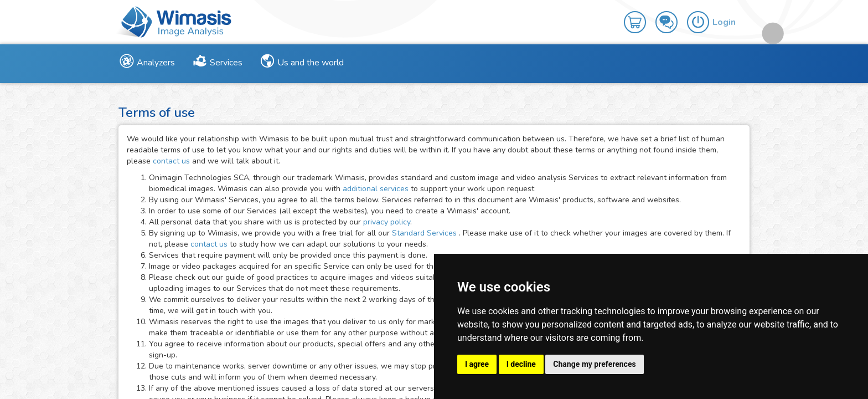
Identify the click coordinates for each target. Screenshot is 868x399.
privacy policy (387, 222)
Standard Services (425, 233)
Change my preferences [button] (594, 364)
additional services (377, 189)
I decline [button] (521, 364)
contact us (171, 161)
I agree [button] (477, 364)
